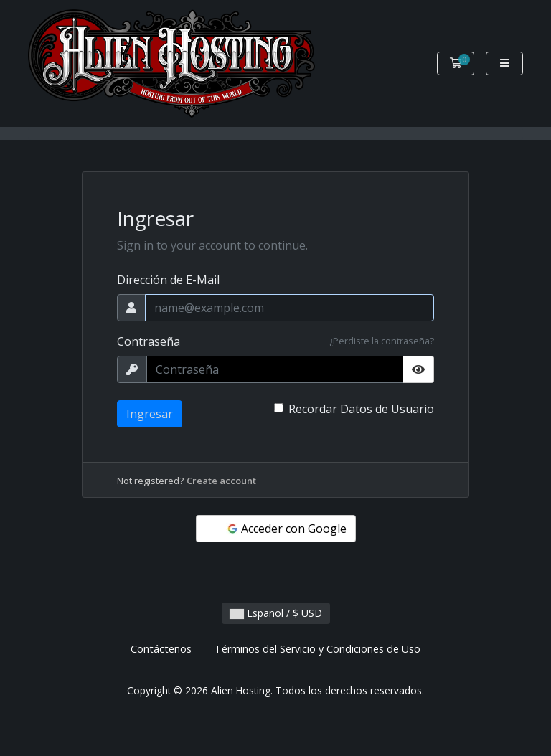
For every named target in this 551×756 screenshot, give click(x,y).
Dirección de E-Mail (168, 280)
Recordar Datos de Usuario (361, 409)
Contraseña (149, 341)
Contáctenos (161, 649)
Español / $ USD (276, 613)
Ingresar (150, 414)
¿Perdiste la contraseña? (382, 341)
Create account (221, 481)
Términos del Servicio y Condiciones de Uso (317, 649)
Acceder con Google (286, 529)
